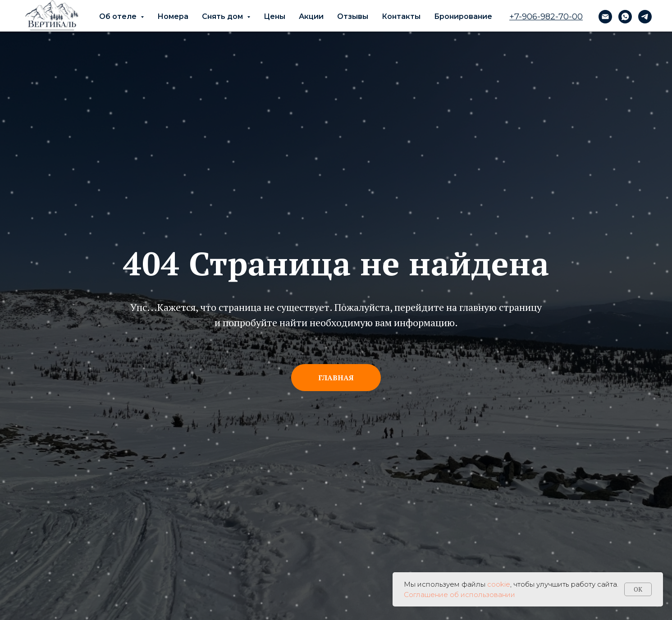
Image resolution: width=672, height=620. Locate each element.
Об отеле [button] (119, 16)
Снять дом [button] (223, 16)
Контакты (401, 16)
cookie (499, 584)
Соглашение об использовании (459, 595)
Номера (173, 16)
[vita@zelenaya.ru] (605, 17)
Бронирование (463, 16)
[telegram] (645, 17)
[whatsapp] (625, 17)
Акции (311, 16)
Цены (274, 16)
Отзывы (353, 16)
